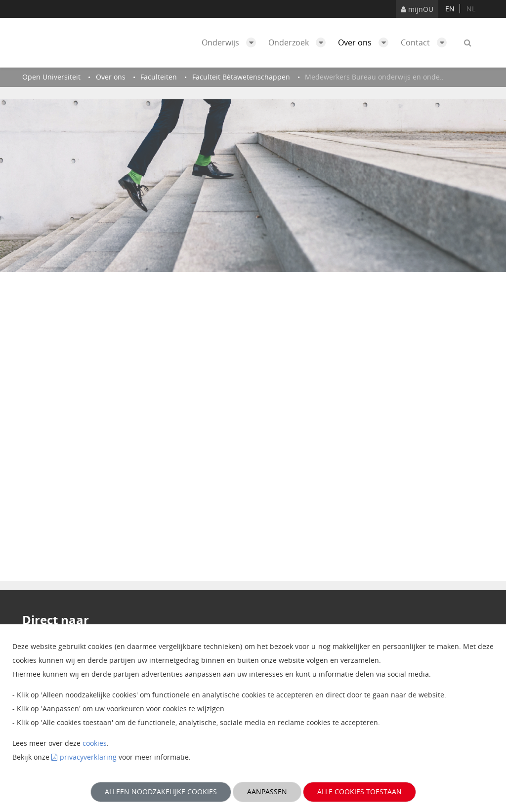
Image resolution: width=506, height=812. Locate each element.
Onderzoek (299, 42)
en (450, 9)
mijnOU (417, 9)
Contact (426, 42)
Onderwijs (231, 42)
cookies (95, 743)
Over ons (366, 42)
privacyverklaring (88, 757)
